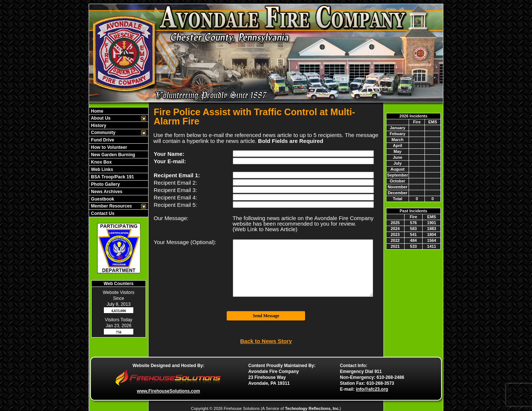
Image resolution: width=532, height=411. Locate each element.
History (98, 126)
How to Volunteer (108, 147)
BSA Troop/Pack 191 (112, 177)
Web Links (101, 169)
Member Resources (111, 206)
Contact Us (102, 213)
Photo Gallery (105, 184)
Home (97, 111)
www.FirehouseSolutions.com (169, 391)
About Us (100, 118)
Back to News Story (266, 341)
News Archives (106, 192)
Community (103, 133)
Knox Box (101, 162)
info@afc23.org (372, 389)
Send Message (266, 316)
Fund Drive (102, 140)
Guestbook (102, 199)
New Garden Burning (112, 155)
